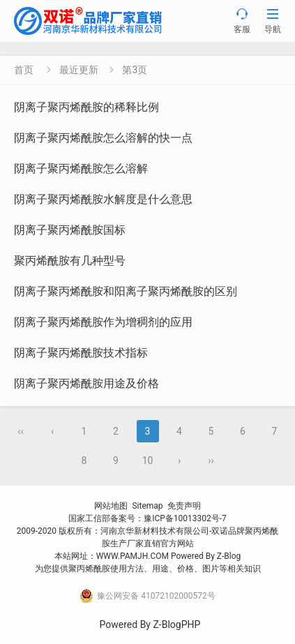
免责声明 (184, 506)
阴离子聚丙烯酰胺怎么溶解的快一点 (103, 138)
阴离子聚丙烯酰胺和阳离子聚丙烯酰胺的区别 (126, 291)
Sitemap (147, 506)
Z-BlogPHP (176, 624)
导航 (273, 21)
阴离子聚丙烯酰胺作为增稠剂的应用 (103, 322)
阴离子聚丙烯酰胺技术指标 (81, 353)
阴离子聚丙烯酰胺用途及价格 (86, 383)
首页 (24, 70)
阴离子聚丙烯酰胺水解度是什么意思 (103, 199)
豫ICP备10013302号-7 (185, 518)
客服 (242, 21)
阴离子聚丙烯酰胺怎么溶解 (81, 169)
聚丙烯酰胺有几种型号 (70, 261)
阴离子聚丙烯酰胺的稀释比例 (86, 107)
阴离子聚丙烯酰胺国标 (70, 230)
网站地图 (111, 506)
